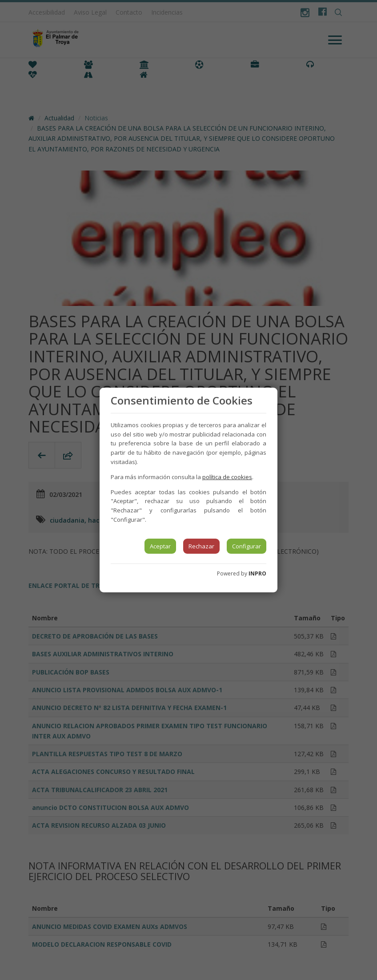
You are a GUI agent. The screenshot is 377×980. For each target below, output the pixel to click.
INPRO (257, 573)
